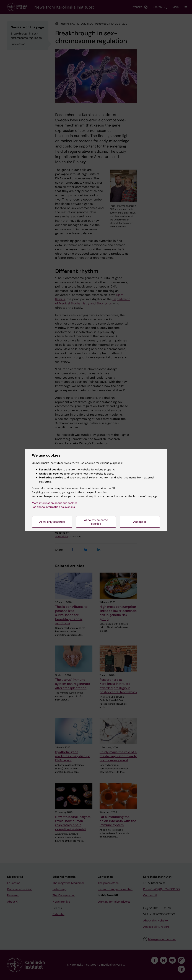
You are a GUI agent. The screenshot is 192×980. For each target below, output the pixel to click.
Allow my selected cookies (96, 522)
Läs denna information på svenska (53, 507)
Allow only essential (52, 522)
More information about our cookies (55, 503)
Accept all (140, 522)
